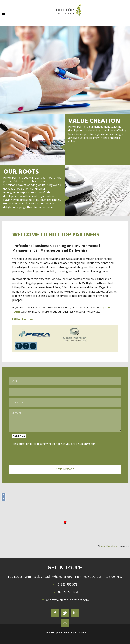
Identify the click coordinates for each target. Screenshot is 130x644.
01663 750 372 (67, 584)
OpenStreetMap (109, 546)
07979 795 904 (68, 592)
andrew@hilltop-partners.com (67, 600)
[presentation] (37, 452)
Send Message (65, 469)
